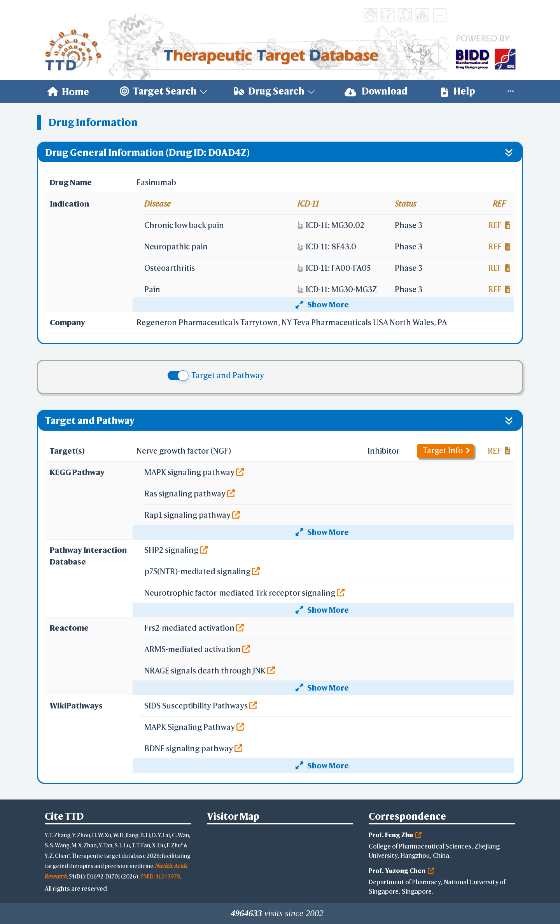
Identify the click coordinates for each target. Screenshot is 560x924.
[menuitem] (68, 91)
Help (458, 91)
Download (376, 91)
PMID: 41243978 (160, 876)
